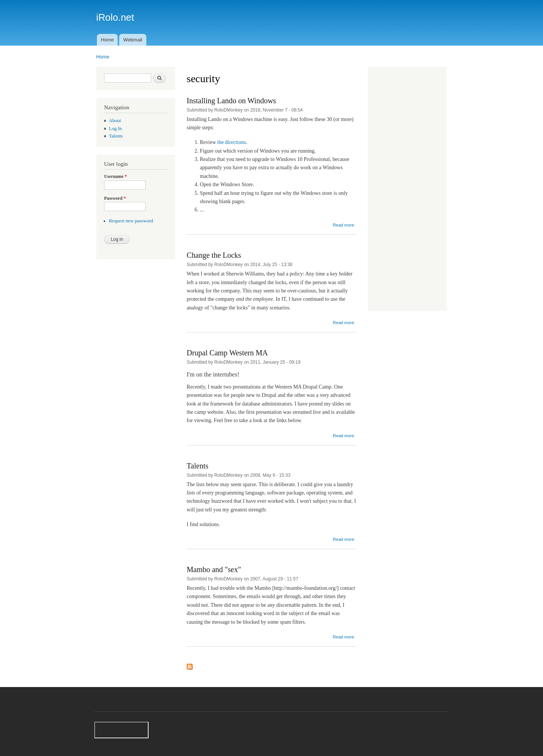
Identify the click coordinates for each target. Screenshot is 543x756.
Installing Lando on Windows (231, 101)
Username (115, 176)
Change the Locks (214, 255)
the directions (232, 142)
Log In (115, 129)
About (115, 121)
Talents (116, 136)
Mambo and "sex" (214, 569)
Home (107, 40)
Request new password (131, 221)
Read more (343, 225)
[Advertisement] (407, 190)
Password (115, 198)
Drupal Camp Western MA (227, 353)
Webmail (133, 40)
